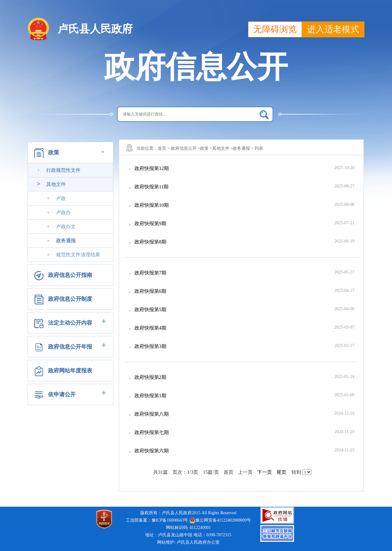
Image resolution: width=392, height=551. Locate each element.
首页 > (164, 148)
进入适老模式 (333, 29)
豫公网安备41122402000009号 (220, 520)
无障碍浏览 (275, 29)
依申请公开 (62, 394)
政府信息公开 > (185, 148)
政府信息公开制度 (70, 299)
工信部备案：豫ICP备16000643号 (157, 520)
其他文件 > (222, 148)
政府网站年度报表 (70, 371)
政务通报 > (243, 148)
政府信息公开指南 (70, 275)
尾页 (281, 472)
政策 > (206, 148)
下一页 (265, 472)
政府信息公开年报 (70, 347)
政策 (54, 153)
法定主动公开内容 (70, 323)
